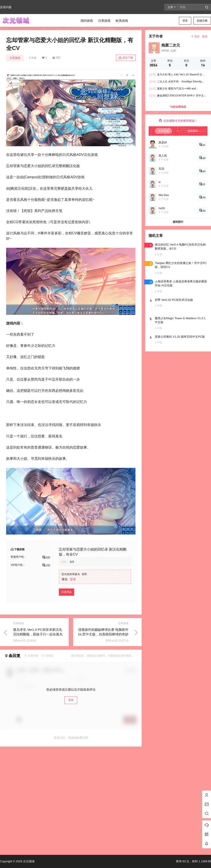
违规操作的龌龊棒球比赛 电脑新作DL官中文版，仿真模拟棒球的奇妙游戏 (103, 634)
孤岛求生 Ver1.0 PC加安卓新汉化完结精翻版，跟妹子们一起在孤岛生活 (38, 634)
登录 (185, 21)
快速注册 (202, 21)
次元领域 (28, 861)
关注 (195, 36)
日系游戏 (15, 58)
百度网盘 (67, 592)
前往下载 (126, 58)
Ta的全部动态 (178, 107)
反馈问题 (6, 7)
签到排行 (178, 222)
